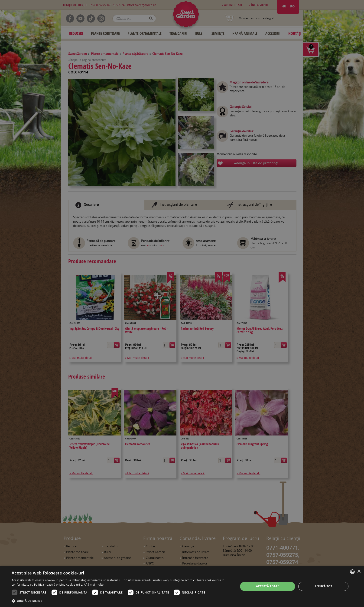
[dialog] (182, 586)
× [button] (359, 572)
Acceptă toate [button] (268, 586)
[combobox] (352, 572)
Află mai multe (94, 585)
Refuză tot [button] (323, 586)
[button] (122, 601)
